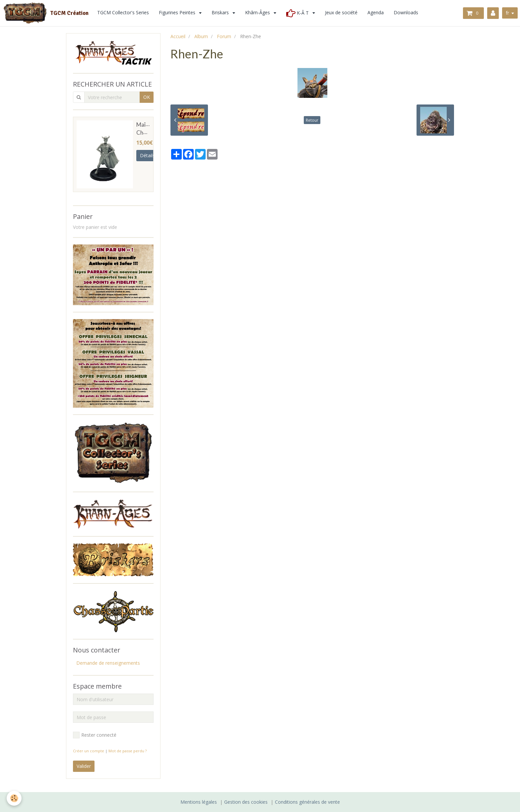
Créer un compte (89, 751)
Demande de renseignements (108, 663)
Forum (224, 36)
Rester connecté (95, 735)
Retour (312, 120)
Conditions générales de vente (307, 802)
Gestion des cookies (246, 802)
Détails (147, 155)
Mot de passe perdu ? (128, 751)
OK (147, 97)
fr (507, 13)
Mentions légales (199, 802)
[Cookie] (14, 798)
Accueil (178, 36)
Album (201, 36)
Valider (84, 766)
